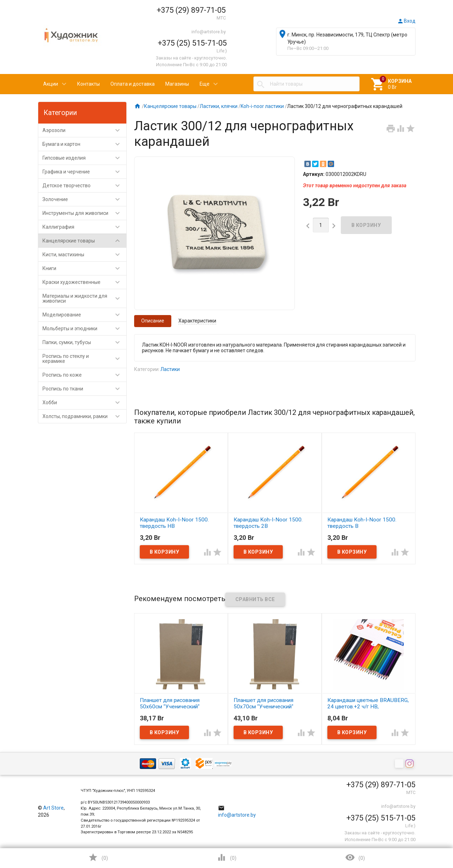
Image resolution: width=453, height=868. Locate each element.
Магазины (177, 84)
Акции (51, 84)
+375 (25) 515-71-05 (192, 43)
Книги (84, 268)
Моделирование (84, 315)
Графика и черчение (84, 172)
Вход (406, 21)
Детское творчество (84, 185)
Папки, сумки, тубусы (84, 342)
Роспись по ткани (84, 389)
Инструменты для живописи (84, 213)
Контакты (88, 84)
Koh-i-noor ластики (262, 106)
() (98, 857)
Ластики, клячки (219, 106)
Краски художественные (84, 282)
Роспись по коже (84, 375)
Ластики (170, 369)
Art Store (53, 808)
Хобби (84, 402)
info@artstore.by (209, 32)
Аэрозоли (84, 130)
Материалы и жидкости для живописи (84, 298)
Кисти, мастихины (84, 255)
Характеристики (197, 321)
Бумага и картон (84, 144)
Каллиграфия (84, 227)
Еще (205, 84)
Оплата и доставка (133, 84)
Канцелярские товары (84, 241)
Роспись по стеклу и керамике (84, 359)
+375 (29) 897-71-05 (191, 10)
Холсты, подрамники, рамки (84, 416)
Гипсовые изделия (84, 158)
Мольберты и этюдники (84, 329)
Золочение (84, 199)
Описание (153, 321)
